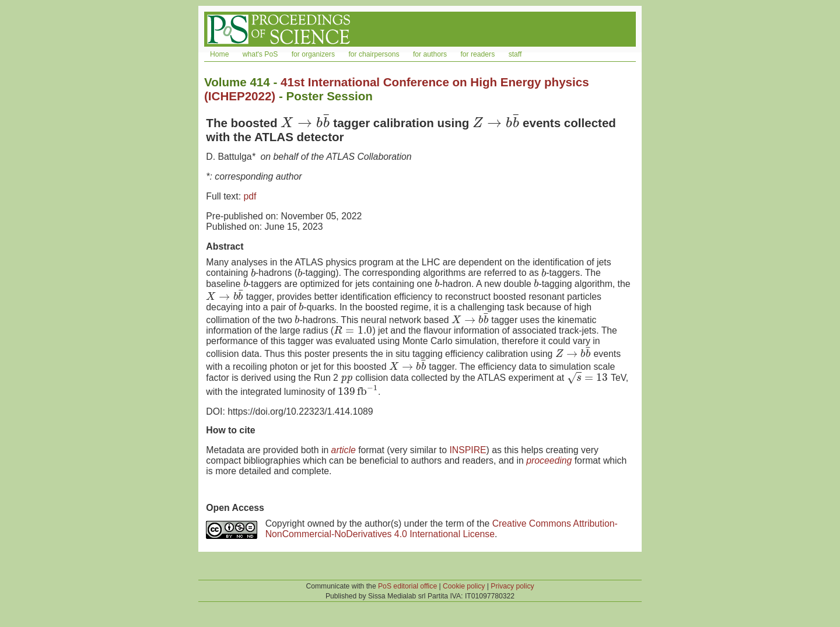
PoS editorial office (407, 586)
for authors (430, 54)
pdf (250, 196)
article (344, 450)
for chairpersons (374, 54)
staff (515, 54)
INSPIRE (468, 450)
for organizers (313, 54)
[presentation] (305, 123)
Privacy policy (512, 586)
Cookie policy (464, 586)
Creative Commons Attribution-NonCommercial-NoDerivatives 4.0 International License (442, 529)
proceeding (549, 460)
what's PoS (260, 54)
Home (219, 54)
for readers (477, 54)
